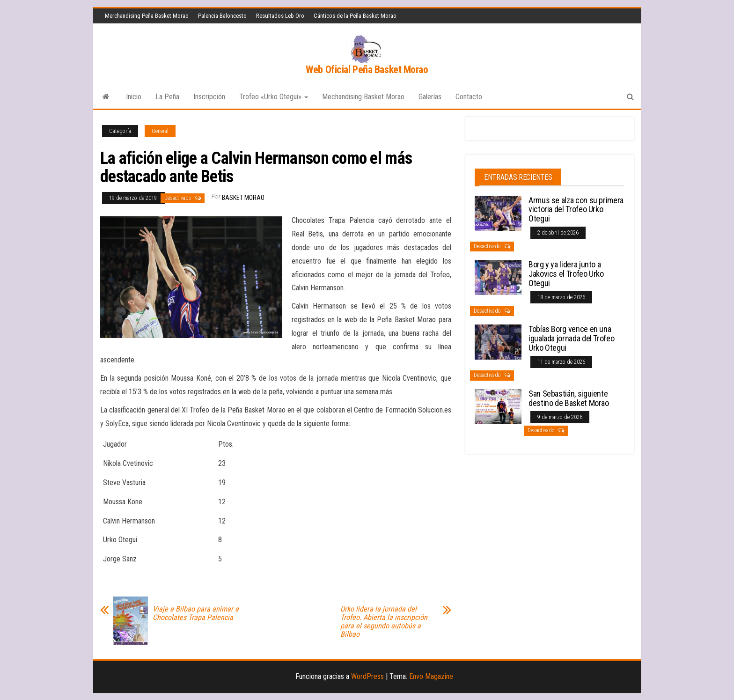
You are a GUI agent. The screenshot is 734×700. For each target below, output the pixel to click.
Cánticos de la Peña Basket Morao (355, 16)
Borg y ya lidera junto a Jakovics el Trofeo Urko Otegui (566, 274)
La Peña (167, 97)
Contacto (469, 97)
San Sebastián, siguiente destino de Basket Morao (569, 398)
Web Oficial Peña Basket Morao (367, 70)
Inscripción (209, 97)
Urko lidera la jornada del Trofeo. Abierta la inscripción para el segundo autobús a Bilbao (384, 622)
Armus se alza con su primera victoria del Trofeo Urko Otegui (576, 210)
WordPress (367, 676)
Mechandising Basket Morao (363, 97)
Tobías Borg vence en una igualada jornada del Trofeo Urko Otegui (571, 338)
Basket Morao (243, 198)
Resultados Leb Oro (280, 16)
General (160, 131)
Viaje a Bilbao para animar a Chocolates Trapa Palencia (196, 613)
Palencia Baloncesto (222, 16)
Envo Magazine (431, 676)
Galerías (430, 97)
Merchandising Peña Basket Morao (147, 16)
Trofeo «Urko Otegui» (274, 97)
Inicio (134, 97)
